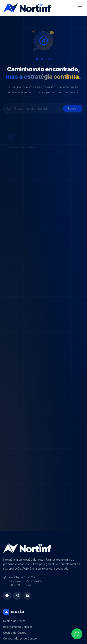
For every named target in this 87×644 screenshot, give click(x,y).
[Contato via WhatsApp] (77, 634)
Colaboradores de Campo (20, 638)
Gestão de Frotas (14, 621)
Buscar (73, 110)
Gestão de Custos (15, 633)
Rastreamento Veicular (18, 627)
